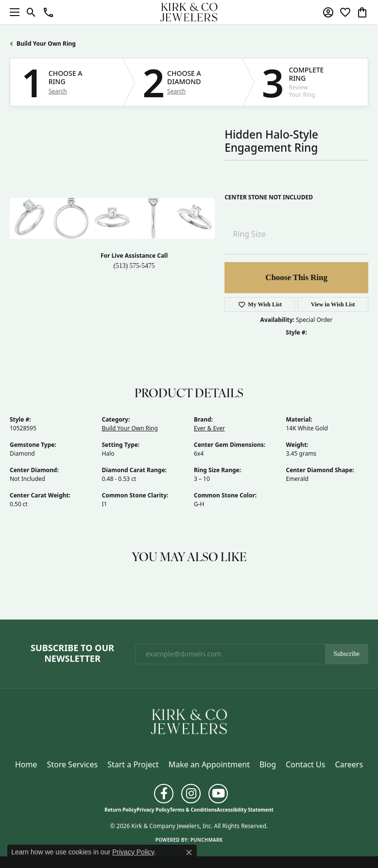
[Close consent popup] (189, 852)
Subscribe (346, 654)
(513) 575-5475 (134, 266)
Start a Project (133, 764)
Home (26, 764)
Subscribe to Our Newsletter (72, 653)
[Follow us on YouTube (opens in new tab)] (218, 794)
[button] (31, 12)
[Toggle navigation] (12, 12)
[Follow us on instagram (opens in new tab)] (191, 794)
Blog (268, 764)
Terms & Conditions (193, 810)
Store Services (72, 764)
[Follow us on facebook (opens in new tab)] (164, 794)
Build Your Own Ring (46, 44)
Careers (349, 764)
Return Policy (120, 810)
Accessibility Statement (245, 810)
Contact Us (305, 764)
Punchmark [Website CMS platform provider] (207, 840)
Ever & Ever (209, 428)
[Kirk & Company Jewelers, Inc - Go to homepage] (189, 721)
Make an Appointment (209, 764)
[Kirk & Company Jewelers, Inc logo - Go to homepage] (189, 12)
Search (58, 91)
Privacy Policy (153, 810)
